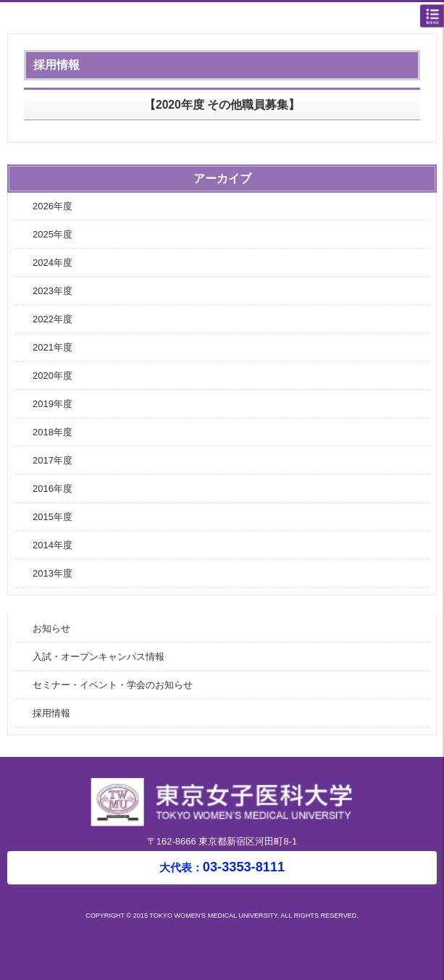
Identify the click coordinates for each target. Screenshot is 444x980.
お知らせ (51, 628)
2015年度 (53, 517)
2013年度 (53, 573)
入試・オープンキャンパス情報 (99, 657)
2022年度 (53, 319)
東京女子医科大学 (226, 19)
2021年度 (53, 347)
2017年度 (53, 460)
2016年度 (53, 489)
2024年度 (53, 263)
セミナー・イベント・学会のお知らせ (113, 685)
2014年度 (53, 545)
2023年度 (53, 291)
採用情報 (51, 713)
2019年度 (53, 404)
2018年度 (53, 432)
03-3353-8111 (222, 867)
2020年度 (53, 376)
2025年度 (53, 234)
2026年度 (53, 206)
